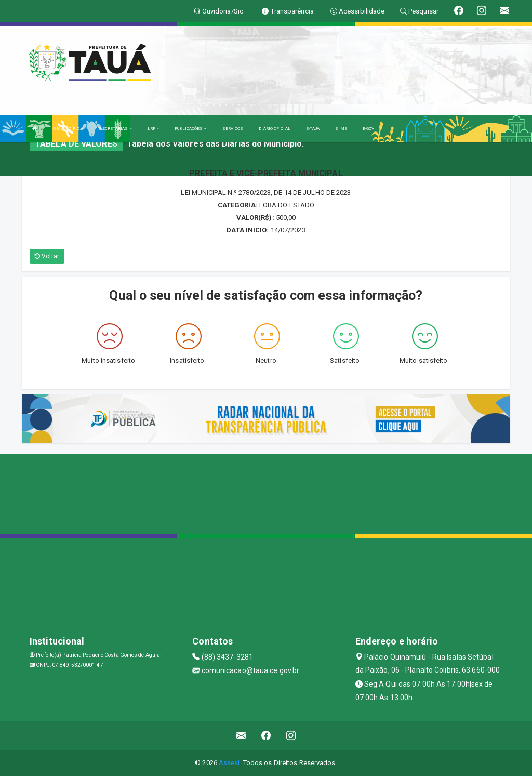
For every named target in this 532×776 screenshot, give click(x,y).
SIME (341, 129)
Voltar (47, 256)
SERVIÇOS (233, 129)
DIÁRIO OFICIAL (274, 129)
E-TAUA (313, 129)
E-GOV (369, 129)
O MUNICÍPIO (68, 129)
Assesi (229, 763)
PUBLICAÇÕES (190, 129)
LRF (154, 129)
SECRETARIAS (115, 129)
